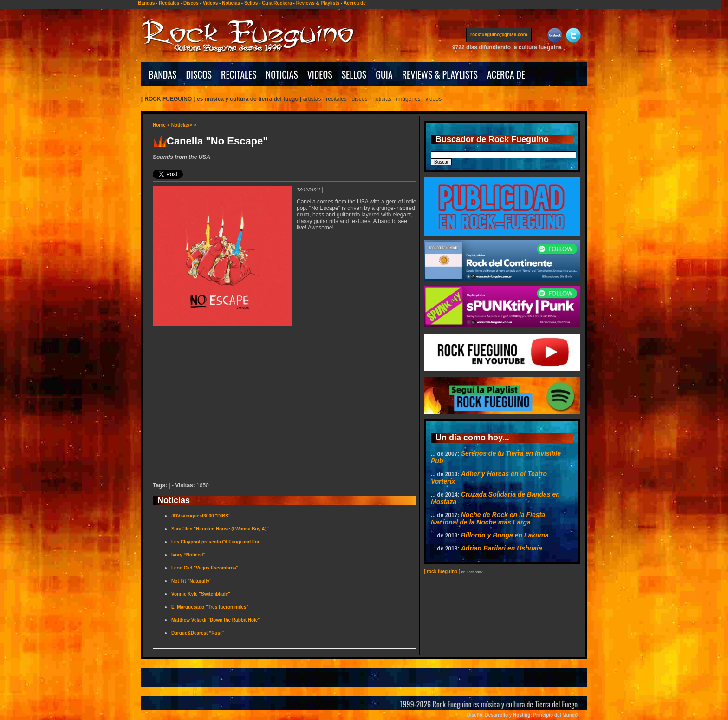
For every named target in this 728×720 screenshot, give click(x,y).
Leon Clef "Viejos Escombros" (205, 568)
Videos (211, 3)
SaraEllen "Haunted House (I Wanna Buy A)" (220, 529)
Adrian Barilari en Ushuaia (502, 548)
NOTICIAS (282, 74)
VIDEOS (320, 74)
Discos (191, 3)
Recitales (169, 3)
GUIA (384, 74)
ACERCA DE (506, 74)
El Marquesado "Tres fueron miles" (210, 607)
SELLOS (354, 74)
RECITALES (239, 74)
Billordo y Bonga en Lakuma (505, 535)
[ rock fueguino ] (442, 572)
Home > (161, 125)
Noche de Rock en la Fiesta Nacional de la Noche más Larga (488, 518)
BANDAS (163, 74)
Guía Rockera (277, 3)
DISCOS (199, 74)
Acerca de (355, 3)
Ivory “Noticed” (188, 555)
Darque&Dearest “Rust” (198, 633)
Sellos (251, 3)
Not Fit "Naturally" (192, 581)
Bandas (146, 3)
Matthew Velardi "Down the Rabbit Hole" (216, 620)
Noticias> (182, 125)
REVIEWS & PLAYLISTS (440, 74)
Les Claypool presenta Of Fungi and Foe (216, 542)
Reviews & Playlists (318, 3)
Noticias (231, 3)
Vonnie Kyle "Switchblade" (201, 594)
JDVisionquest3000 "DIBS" (201, 516)
